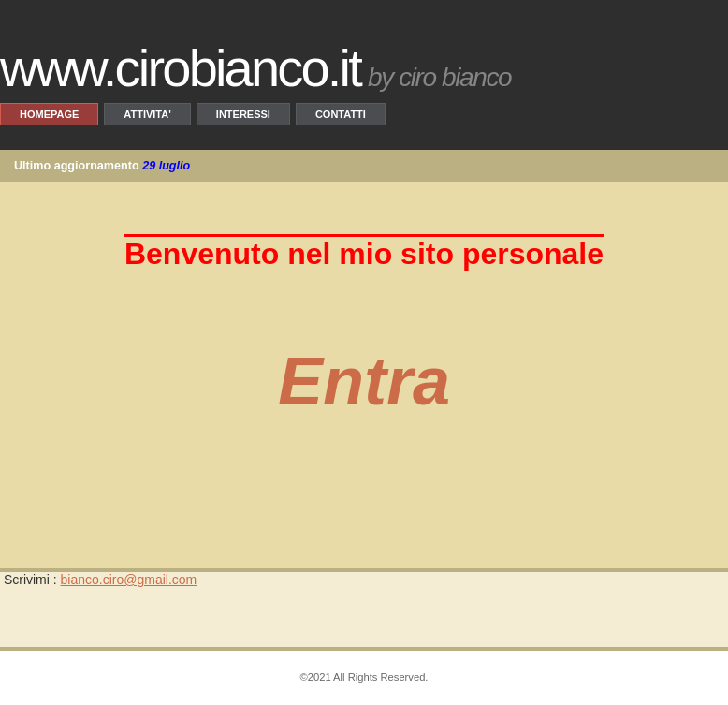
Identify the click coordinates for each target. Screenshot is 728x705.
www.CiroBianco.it (180, 68)
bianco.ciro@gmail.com (129, 580)
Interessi (243, 114)
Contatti (341, 114)
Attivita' (147, 114)
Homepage (49, 114)
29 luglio (166, 166)
